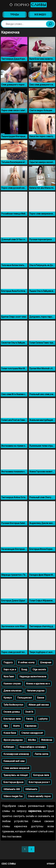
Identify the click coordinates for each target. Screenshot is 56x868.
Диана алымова (12, 691)
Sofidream (9, 747)
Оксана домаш (12, 712)
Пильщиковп (24, 698)
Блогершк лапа (12, 719)
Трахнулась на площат (16, 775)
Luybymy (43, 719)
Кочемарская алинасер (16, 754)
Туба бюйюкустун (13, 705)
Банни (41, 698)
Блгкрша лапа (41, 775)
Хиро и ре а (10, 670)
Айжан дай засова (39, 705)
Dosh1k (29, 712)
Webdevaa (47, 740)
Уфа (6, 726)
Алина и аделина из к (38, 684)
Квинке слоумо (12, 684)
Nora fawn (9, 677)
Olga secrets (39, 670)
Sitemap (51, 864)
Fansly (29, 719)
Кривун (8, 698)
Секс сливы (9, 864)
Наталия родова (36, 691)
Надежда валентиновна (33, 677)
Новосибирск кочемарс (33, 747)
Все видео (40, 15)
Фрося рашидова (13, 740)
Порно (28, 5)
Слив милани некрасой (16, 768)
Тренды (14, 15)
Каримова (31, 726)
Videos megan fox (13, 796)
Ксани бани (10, 733)
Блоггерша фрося (13, 782)
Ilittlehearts (31, 789)
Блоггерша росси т (39, 782)
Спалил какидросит (32, 733)
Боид (24, 670)
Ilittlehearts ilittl (12, 789)
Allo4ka (32, 740)
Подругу (8, 662)
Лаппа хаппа (41, 754)
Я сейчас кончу (26, 662)
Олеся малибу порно (39, 796)
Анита (16, 726)
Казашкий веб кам (14, 761)
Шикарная (46, 662)
